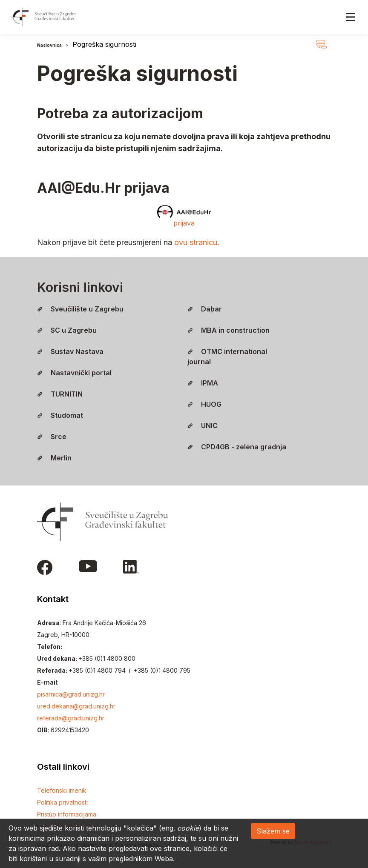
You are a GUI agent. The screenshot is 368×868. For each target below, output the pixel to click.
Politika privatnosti (62, 802)
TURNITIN (60, 394)
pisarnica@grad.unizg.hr (71, 694)
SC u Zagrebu (67, 330)
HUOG (204, 404)
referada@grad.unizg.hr (71, 718)
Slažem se (273, 831)
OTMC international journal (227, 357)
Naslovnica (49, 45)
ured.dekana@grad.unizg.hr (76, 706)
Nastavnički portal (74, 373)
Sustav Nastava (70, 351)
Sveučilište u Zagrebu (80, 309)
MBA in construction (229, 330)
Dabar (205, 309)
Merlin (54, 458)
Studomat (60, 415)
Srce (52, 437)
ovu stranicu (196, 242)
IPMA (203, 383)
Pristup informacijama (67, 814)
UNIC (203, 425)
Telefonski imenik (62, 790)
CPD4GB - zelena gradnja (237, 447)
